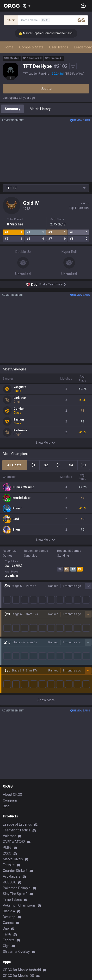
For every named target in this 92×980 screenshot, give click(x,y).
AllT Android (12, 852)
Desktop (9, 788)
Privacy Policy (14, 923)
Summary (12, 109)
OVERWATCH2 (14, 713)
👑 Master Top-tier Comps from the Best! (49, 33)
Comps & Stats (31, 47)
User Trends (59, 47)
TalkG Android (13, 887)
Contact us (11, 946)
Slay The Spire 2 (15, 765)
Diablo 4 (9, 782)
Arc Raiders (12, 747)
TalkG (7, 805)
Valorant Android (16, 864)
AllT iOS (9, 858)
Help (6, 934)
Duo (6, 799)
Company (10, 671)
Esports (9, 811)
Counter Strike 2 (15, 742)
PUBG (7, 718)
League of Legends (17, 695)
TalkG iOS (10, 893)
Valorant (9, 707)
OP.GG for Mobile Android (22, 841)
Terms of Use (13, 928)
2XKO (7, 724)
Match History (40, 109)
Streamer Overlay (16, 822)
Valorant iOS (12, 870)
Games (8, 794)
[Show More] (27, 6)
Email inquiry (12, 940)
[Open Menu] (83, 6)
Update (46, 89)
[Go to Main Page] (12, 6)
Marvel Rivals (13, 730)
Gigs (6, 817)
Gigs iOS (9, 881)
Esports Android (15, 899)
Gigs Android (12, 875)
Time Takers (12, 770)
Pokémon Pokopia (17, 759)
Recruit (52, 934)
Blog (6, 677)
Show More (46, 443)
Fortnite (9, 736)
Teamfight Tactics (17, 701)
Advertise (53, 928)
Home (9, 47)
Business (53, 923)
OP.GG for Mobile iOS (18, 847)
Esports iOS (12, 904)
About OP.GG (12, 665)
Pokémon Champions (19, 776)
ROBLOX (9, 753)
